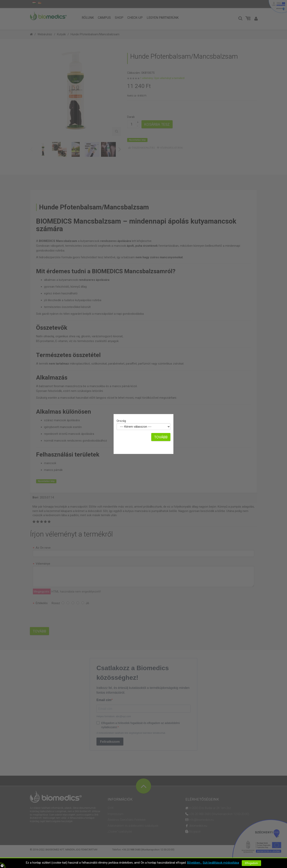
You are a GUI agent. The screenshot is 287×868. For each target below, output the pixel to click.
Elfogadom (251, 863)
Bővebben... (195, 863)
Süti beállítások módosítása (221, 863)
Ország (121, 421)
